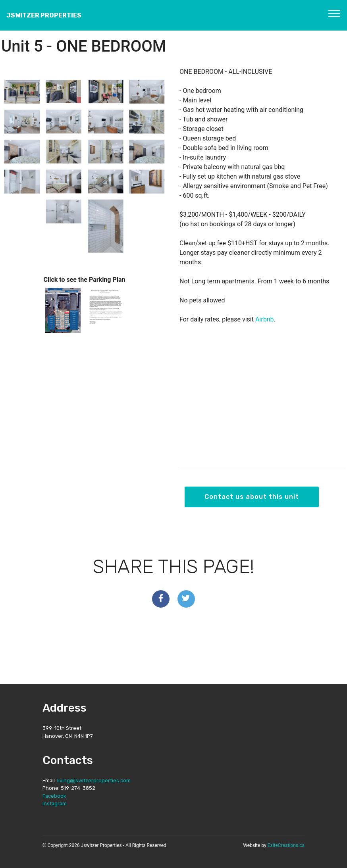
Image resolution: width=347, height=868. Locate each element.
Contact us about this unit (252, 497)
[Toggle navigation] (334, 13)
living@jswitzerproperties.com (94, 780)
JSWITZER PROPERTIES (44, 15)
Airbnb (265, 319)
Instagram (55, 804)
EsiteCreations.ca (286, 845)
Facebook (54, 796)
